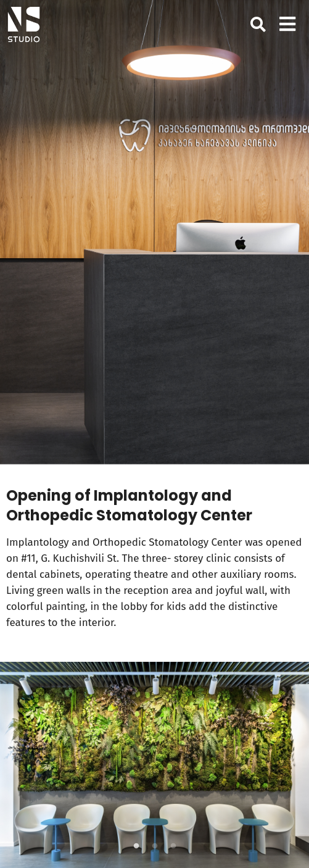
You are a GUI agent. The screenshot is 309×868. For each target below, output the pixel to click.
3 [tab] (173, 846)
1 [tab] (136, 846)
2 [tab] (155, 846)
